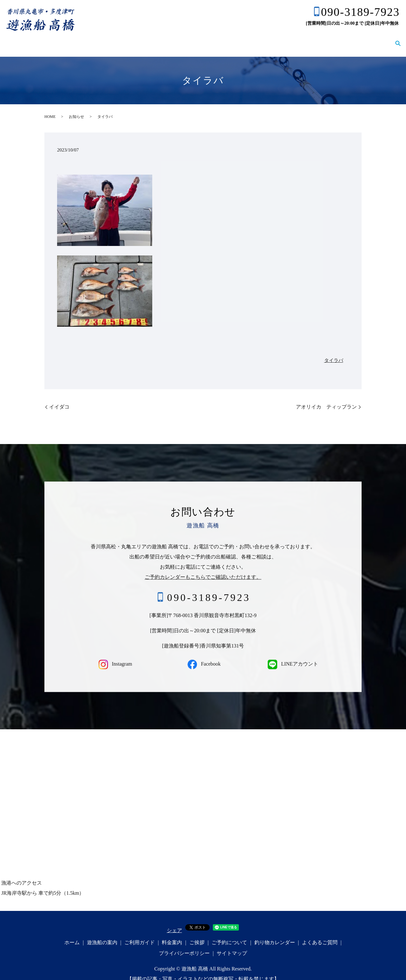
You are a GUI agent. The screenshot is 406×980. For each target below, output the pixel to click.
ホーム (101, 39)
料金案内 (210, 39)
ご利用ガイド (174, 39)
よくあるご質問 (370, 39)
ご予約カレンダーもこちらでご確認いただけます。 (203, 568)
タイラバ (334, 351)
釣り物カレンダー (322, 39)
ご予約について (273, 39)
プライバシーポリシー (184, 944)
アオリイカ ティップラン (326, 398)
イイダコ (59, 398)
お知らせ (76, 108)
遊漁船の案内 (134, 39)
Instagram (114, 655)
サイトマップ (232, 944)
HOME (50, 108)
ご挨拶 (238, 39)
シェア (174, 922)
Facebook (203, 655)
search (398, 39)
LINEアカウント (292, 655)
